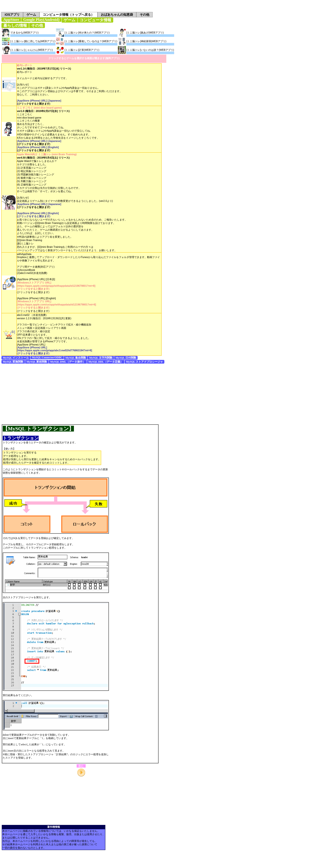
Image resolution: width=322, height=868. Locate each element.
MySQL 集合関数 (76, 358)
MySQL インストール (16, 358)
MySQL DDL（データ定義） (106, 362)
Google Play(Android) (41, 20)
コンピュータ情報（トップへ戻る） (68, 15)
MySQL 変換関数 (13, 362)
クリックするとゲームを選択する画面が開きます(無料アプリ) (84, 58)
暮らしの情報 (15, 25)
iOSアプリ (12, 15)
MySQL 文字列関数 (101, 358)
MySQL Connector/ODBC (47, 357)
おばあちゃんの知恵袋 (117, 15)
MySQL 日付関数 (126, 358)
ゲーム (31, 15)
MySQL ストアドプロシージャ (144, 362)
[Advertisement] (30, 394)
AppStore (11, 20)
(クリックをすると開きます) (34, 104)
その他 (144, 15)
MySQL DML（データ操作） (68, 362)
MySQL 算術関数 (37, 362)
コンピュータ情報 (95, 20)
